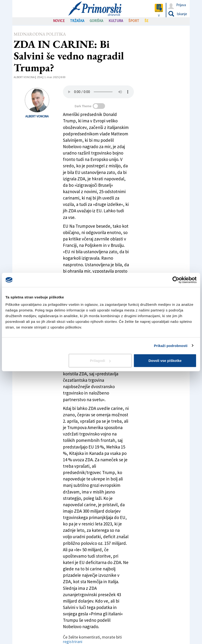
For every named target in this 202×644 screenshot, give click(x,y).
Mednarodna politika (40, 34)
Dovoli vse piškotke (165, 361)
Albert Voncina (24, 77)
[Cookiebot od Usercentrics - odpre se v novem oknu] (176, 280)
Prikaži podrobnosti (171, 345)
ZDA (40, 77)
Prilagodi (100, 361)
